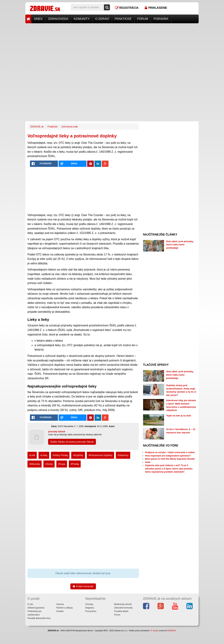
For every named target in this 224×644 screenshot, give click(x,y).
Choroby (89, 604)
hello (148, 462)
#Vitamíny (123, 455)
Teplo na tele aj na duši (179, 416)
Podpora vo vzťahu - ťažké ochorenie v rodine (170, 452)
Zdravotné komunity (123, 608)
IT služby (154, 631)
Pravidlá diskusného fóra (39, 618)
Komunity (82, 19)
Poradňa (161, 19)
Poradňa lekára (121, 611)
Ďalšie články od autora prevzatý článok (72, 442)
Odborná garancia (36, 608)
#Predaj (75, 464)
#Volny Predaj (60, 455)
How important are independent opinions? (168, 456)
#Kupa (62, 464)
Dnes (38, 19)
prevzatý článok (57, 432)
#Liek (32, 455)
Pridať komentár (83, 586)
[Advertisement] (112, 48)
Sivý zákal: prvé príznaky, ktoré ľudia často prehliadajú (180, 245)
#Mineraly (35, 464)
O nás (30, 604)
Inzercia (60, 604)
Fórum (142, 19)
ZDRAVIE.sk (37, 127)
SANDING (171, 631)
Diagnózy (90, 608)
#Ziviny (49, 464)
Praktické (123, 19)
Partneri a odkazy (64, 608)
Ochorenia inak (69, 127)
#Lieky (44, 455)
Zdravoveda (58, 19)
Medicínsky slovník (123, 604)
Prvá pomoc (91, 611)
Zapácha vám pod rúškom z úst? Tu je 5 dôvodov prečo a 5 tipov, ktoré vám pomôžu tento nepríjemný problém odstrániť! (169, 469)
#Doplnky (78, 455)
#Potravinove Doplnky (100, 455)
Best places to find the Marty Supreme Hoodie (170, 459)
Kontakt (60, 611)
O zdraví (102, 19)
